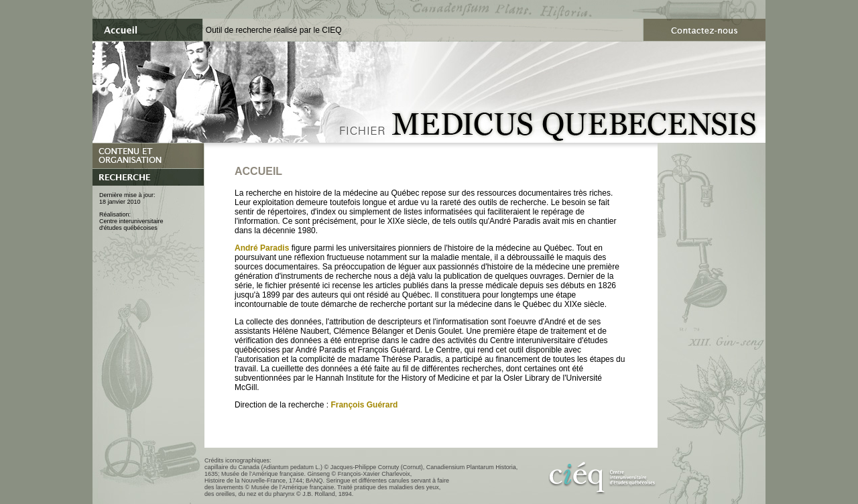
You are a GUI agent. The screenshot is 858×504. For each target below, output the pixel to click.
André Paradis (262, 248)
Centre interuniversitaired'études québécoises (131, 225)
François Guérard (364, 405)
